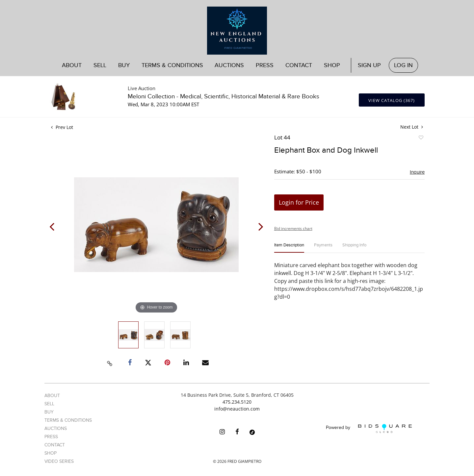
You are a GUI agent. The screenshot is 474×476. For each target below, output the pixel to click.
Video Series (59, 461)
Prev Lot (62, 127)
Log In (403, 65)
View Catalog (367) (392, 100)
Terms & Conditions (172, 65)
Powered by (369, 428)
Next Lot (412, 127)
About (72, 65)
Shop (332, 65)
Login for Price (299, 202)
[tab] (289, 248)
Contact (299, 65)
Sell (100, 65)
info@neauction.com (237, 409)
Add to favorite (421, 138)
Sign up (369, 65)
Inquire (417, 172)
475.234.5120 (237, 402)
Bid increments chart (293, 228)
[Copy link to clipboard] (110, 363)
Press (265, 65)
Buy (124, 65)
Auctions (229, 65)
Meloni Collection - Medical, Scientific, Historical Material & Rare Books (224, 97)
